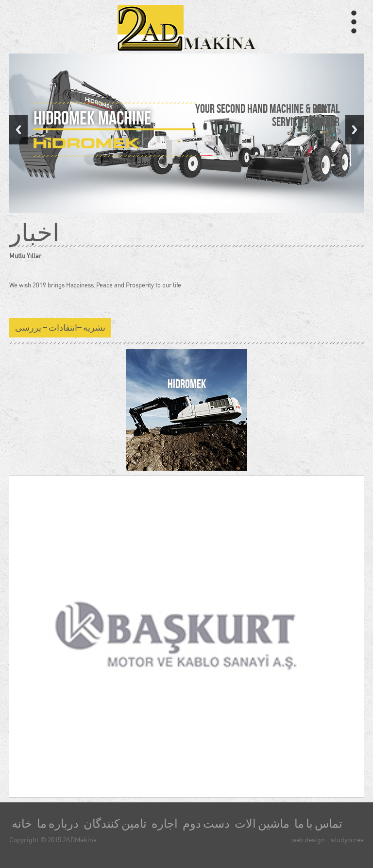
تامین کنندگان (115, 824)
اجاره (165, 824)
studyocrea (347, 840)
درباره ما (58, 824)
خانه (22, 824)
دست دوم (206, 824)
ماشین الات (262, 824)
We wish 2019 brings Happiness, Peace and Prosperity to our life (95, 285)
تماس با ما (318, 824)
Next (355, 130)
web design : (310, 840)
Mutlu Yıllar (25, 256)
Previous (18, 130)
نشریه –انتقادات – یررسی (60, 328)
